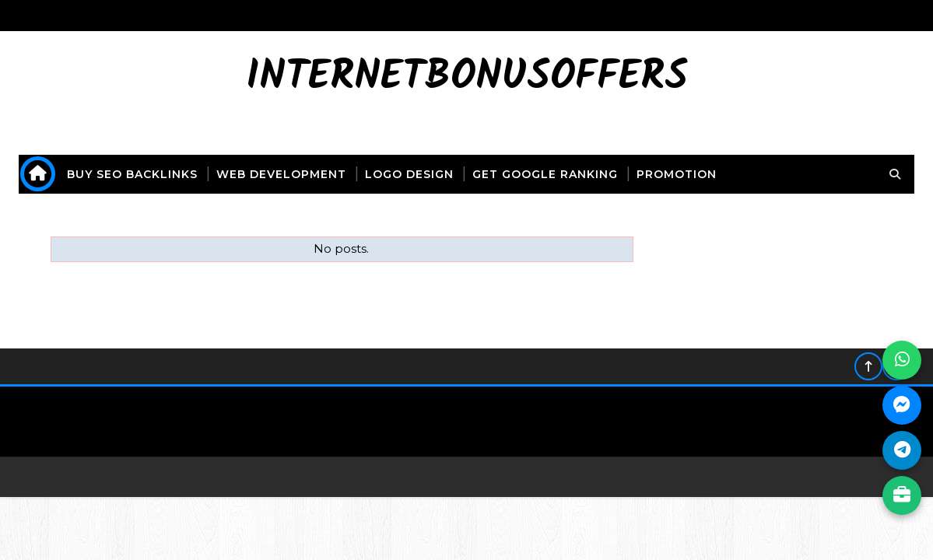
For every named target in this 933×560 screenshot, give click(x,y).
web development (281, 174)
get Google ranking (545, 174)
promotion (677, 174)
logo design (409, 174)
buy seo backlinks (132, 174)
